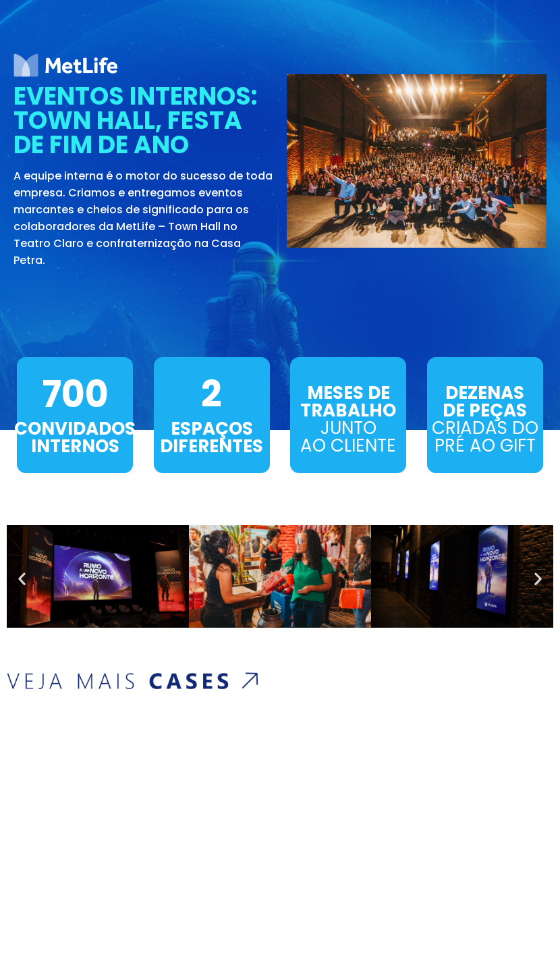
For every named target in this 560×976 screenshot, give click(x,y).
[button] (22, 579)
